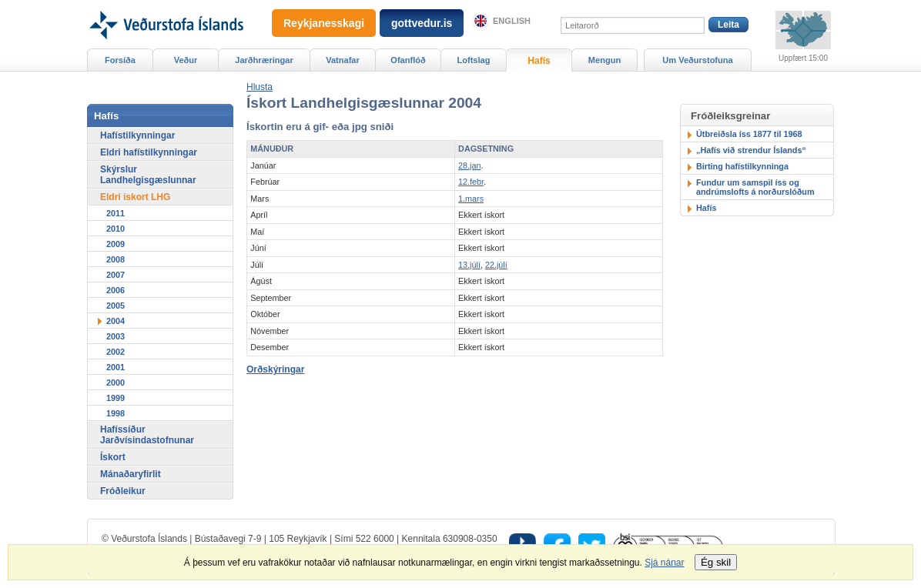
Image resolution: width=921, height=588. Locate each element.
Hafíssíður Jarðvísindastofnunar (147, 435)
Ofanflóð (408, 60)
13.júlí (469, 265)
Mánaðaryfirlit (131, 474)
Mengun (605, 60)
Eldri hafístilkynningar (149, 152)
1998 (116, 413)
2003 (116, 336)
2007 (116, 275)
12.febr (471, 182)
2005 (116, 306)
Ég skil (716, 562)
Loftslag (474, 60)
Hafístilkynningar (137, 135)
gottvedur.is (422, 23)
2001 (116, 367)
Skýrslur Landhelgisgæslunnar (148, 175)
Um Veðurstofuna (697, 60)
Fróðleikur (123, 491)
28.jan (469, 165)
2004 (116, 321)
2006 (116, 290)
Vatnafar (343, 60)
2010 (116, 229)
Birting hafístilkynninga (742, 166)
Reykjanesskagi (324, 23)
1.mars (471, 199)
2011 (116, 213)
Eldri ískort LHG (135, 197)
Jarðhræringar (264, 60)
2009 (116, 244)
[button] (260, 87)
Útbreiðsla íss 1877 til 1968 (749, 134)
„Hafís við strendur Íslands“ (751, 150)
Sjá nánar (664, 563)
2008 (116, 259)
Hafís (706, 208)
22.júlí (496, 265)
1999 (116, 398)
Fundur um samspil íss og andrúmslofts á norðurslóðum (755, 187)
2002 (116, 352)
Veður (186, 60)
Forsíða (120, 60)
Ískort (113, 457)
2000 (116, 383)
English (512, 21)
